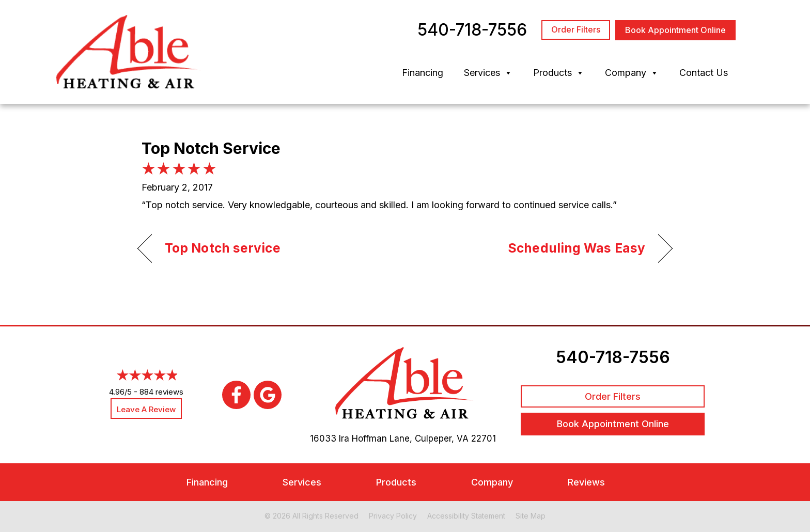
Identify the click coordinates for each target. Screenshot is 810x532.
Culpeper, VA (442, 439)
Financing (423, 73)
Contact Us (704, 73)
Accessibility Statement (466, 516)
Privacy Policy (393, 516)
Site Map (531, 516)
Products (559, 73)
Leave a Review (146, 409)
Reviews (586, 482)
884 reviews (161, 392)
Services (488, 73)
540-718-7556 (613, 357)
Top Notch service (223, 248)
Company (632, 73)
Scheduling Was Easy (577, 248)
